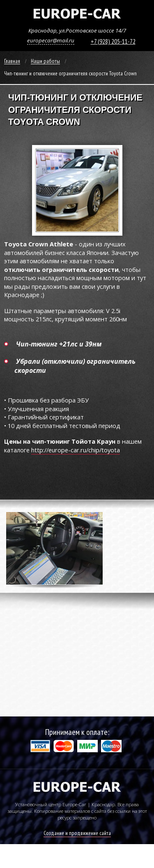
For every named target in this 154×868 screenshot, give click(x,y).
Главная (12, 61)
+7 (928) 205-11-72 (113, 41)
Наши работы (45, 61)
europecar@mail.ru (51, 40)
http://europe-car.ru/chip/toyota (76, 450)
